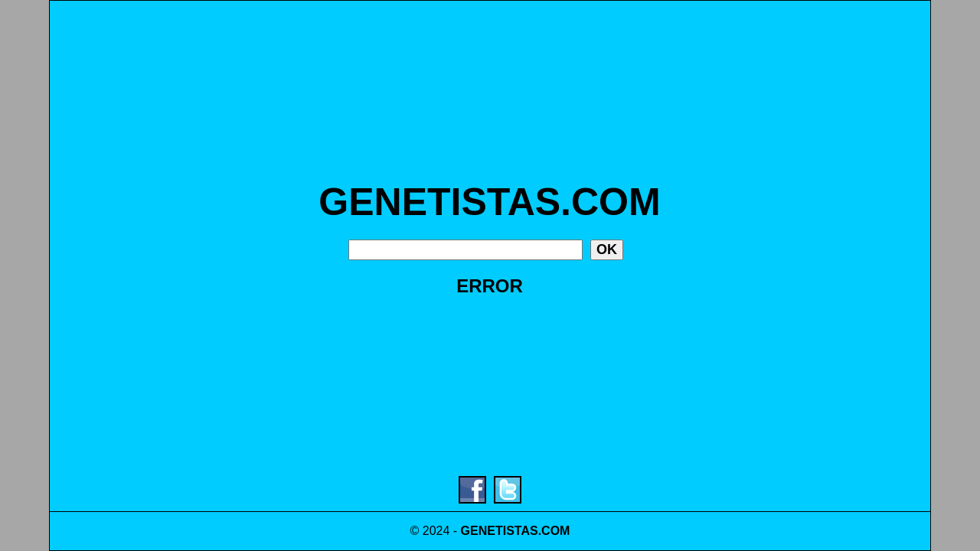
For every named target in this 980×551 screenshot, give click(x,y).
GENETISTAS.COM (489, 202)
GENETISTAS (500, 531)
